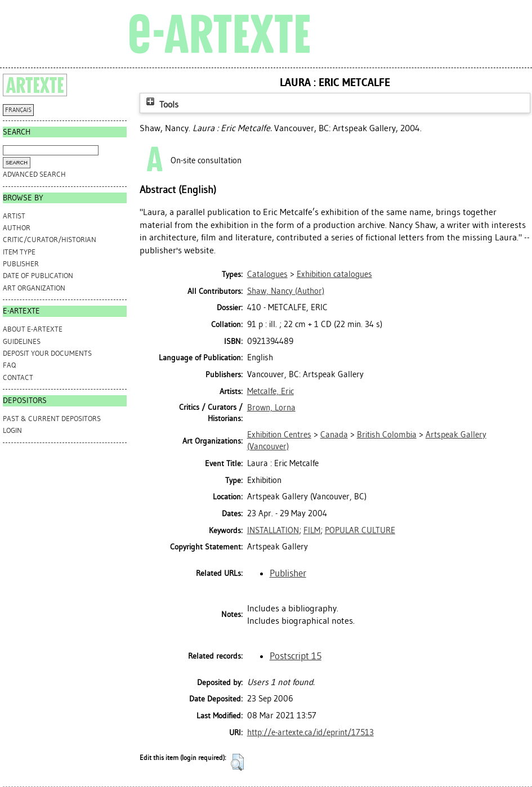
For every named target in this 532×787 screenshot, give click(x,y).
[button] (237, 762)
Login (12, 430)
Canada (334, 435)
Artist (14, 216)
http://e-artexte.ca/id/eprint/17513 (310, 732)
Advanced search (34, 174)
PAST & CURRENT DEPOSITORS (52, 419)
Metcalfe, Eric (271, 391)
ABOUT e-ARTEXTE (33, 329)
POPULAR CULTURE (360, 530)
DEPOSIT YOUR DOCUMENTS (47, 353)
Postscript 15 (296, 656)
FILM (312, 530)
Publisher (21, 264)
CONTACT (18, 377)
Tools (161, 104)
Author (17, 228)
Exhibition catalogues (334, 274)
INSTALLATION (273, 530)
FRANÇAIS (18, 110)
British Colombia (387, 435)
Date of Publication (38, 276)
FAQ (9, 365)
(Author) (286, 291)
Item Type (19, 252)
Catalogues (267, 274)
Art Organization (34, 288)
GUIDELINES (22, 341)
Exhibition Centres (279, 435)
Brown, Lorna (271, 408)
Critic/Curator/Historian (50, 240)
